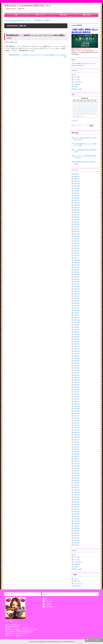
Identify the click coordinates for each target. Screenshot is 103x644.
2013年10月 (77, 523)
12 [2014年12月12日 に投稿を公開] (88, 107)
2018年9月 (76, 382)
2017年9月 (76, 411)
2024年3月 (76, 224)
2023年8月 (76, 241)
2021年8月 (76, 298)
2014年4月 (76, 509)
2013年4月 (76, 538)
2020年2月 (76, 341)
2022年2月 (76, 284)
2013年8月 (76, 528)
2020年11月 (77, 320)
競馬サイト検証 (78, 89)
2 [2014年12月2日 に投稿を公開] (78, 104)
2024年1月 (76, 229)
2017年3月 (76, 425)
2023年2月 (76, 255)
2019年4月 (76, 365)
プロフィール (40, 15)
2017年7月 (76, 416)
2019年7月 (76, 358)
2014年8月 (76, 499)
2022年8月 (76, 270)
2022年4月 (76, 279)
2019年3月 (76, 368)
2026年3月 (76, 174)
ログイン (76, 579)
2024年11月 (77, 205)
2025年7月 (76, 193)
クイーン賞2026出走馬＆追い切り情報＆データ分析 (85, 151)
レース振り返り (78, 82)
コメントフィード (78, 583)
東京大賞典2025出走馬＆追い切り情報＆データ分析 (85, 163)
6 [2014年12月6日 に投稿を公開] (92, 104)
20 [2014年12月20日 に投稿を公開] (92, 110)
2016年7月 (76, 444)
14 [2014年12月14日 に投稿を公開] (95, 107)
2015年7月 (76, 473)
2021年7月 (76, 301)
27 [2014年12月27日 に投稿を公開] (92, 113)
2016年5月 (76, 449)
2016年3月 (76, 454)
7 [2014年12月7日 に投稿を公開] (95, 104)
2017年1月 (76, 430)
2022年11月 (77, 263)
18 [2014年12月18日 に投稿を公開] (85, 110)
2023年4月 (76, 251)
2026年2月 (76, 176)
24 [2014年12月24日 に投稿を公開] (81, 113)
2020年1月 (76, 344)
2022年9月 (76, 267)
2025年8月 (76, 191)
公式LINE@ (63, 15)
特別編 (75, 87)
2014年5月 (76, 507)
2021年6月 (76, 303)
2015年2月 (76, 485)
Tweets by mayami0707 (78, 65)
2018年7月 (76, 387)
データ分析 (76, 77)
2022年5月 (76, 277)
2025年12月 (77, 181)
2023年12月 (77, 231)
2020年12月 (77, 318)
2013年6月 (76, 533)
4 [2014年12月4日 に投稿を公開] (85, 104)
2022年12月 (77, 260)
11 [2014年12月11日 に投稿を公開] (85, 107)
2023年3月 (76, 253)
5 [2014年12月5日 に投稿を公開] (88, 104)
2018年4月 (76, 394)
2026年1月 (76, 179)
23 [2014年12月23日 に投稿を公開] (78, 113)
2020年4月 (76, 337)
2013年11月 (77, 521)
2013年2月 (76, 543)
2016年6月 (76, 447)
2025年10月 (77, 186)
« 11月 (73, 120)
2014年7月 (76, 502)
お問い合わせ (87, 15)
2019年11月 (77, 349)
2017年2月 (76, 428)
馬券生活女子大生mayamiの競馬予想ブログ (28, 5)
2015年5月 (76, 478)
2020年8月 (76, 327)
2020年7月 (76, 330)
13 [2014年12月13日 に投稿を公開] (92, 107)
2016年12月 (77, 432)
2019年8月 (76, 356)
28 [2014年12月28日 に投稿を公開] (95, 113)
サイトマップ (95, 1)
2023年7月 (76, 243)
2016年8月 (76, 442)
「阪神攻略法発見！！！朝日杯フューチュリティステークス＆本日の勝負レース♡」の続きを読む (37, 56)
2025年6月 (76, 195)
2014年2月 (76, 514)
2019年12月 (77, 346)
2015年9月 (76, 468)
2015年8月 (76, 471)
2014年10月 (77, 495)
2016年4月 (76, 452)
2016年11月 (77, 435)
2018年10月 (77, 380)
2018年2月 (76, 399)
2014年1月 (76, 516)
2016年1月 (76, 459)
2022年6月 (76, 274)
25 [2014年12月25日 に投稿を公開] (85, 113)
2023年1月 (76, 258)
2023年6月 (76, 246)
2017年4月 (76, 423)
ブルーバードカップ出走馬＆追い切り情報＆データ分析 (85, 157)
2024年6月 (76, 217)
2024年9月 (76, 210)
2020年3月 (76, 339)
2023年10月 (77, 236)
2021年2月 (76, 313)
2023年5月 (76, 248)
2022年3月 (76, 282)
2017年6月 (76, 418)
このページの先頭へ (95, 640)
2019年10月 (77, 351)
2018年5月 (76, 392)
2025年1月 (76, 200)
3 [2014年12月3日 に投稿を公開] (81, 104)
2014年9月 (76, 497)
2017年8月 (76, 413)
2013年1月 (76, 545)
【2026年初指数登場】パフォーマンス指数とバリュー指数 (85, 145)
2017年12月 (77, 404)
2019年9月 (76, 353)
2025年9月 (76, 188)
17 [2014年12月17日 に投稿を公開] (81, 110)
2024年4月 (76, 222)
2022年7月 (76, 272)
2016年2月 (76, 456)
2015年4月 (76, 480)
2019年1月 (76, 373)
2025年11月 (77, 184)
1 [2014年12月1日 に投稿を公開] (75, 104)
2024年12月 (77, 203)
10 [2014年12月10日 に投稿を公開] (81, 107)
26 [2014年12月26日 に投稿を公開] (88, 113)
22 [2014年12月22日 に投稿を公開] (75, 113)
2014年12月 (77, 490)
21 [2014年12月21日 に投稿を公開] (95, 110)
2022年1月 (76, 286)
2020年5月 (76, 334)
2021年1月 (76, 315)
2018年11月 (77, 377)
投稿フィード (77, 581)
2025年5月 (76, 198)
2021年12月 (77, 289)
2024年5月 (76, 219)
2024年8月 (76, 212)
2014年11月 (77, 492)
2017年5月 (76, 420)
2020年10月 (77, 322)
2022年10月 (77, 265)
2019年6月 (76, 361)
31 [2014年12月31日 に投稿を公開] (81, 116)
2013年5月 (76, 535)
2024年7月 (76, 215)
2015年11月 (77, 464)
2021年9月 (76, 296)
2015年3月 (76, 483)
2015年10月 (77, 466)
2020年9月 (76, 325)
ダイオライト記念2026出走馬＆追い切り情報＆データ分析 (85, 139)
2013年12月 (77, 519)
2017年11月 (77, 406)
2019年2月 (76, 370)
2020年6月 (76, 332)
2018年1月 (76, 401)
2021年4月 (76, 308)
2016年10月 (77, 437)
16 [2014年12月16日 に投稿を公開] (78, 110)
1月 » (77, 120)
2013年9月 (76, 526)
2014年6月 (76, 504)
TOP (16, 15)
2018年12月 (77, 375)
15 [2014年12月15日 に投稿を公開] (75, 110)
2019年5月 (76, 363)
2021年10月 (77, 294)
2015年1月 (76, 488)
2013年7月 (76, 531)
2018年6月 (76, 389)
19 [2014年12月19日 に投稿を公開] (88, 110)
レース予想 (76, 79)
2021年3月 (76, 310)
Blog (15, 42)
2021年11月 (77, 291)
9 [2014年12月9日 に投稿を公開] (78, 107)
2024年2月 (76, 227)
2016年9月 (76, 440)
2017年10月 (77, 409)
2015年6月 (76, 476)
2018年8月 (76, 385)
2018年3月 (76, 397)
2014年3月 (76, 511)
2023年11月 (77, 234)
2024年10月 (77, 207)
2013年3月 (76, 540)
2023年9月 (76, 239)
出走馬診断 (76, 84)
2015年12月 (77, 461)
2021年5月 (76, 306)
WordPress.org (77, 586)
